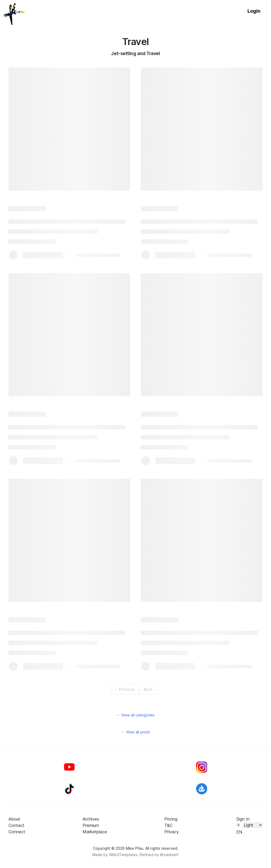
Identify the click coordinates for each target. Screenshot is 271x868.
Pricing (171, 819)
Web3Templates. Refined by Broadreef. (144, 855)
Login (254, 11)
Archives (91, 819)
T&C (168, 825)
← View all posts (136, 732)
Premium (91, 825)
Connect (17, 832)
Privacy (172, 832)
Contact (16, 825)
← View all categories (135, 715)
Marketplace (95, 832)
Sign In (243, 819)
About (14, 819)
